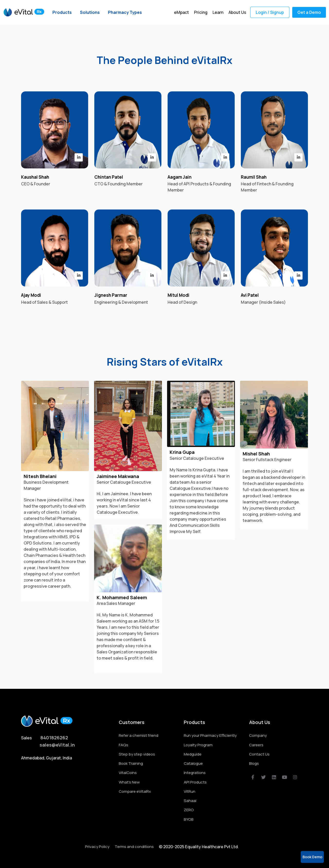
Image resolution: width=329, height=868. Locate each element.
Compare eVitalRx (135, 791)
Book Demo (312, 857)
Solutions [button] (90, 12)
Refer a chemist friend (139, 735)
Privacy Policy (97, 847)
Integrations (195, 773)
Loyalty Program (198, 745)
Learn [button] (218, 12)
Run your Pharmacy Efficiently (210, 735)
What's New (129, 782)
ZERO (189, 810)
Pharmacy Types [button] (125, 12)
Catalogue (193, 763)
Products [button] (62, 12)
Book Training (131, 763)
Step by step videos (137, 754)
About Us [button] (237, 12)
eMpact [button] (181, 12)
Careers (256, 745)
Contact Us (259, 754)
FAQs (124, 745)
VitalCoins (128, 773)
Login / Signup (270, 12)
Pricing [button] (201, 12)
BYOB (189, 819)
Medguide (193, 754)
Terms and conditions (134, 847)
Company (258, 735)
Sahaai (190, 801)
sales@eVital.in (57, 745)
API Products (195, 782)
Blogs (254, 763)
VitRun (190, 791)
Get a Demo (309, 12)
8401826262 (54, 738)
